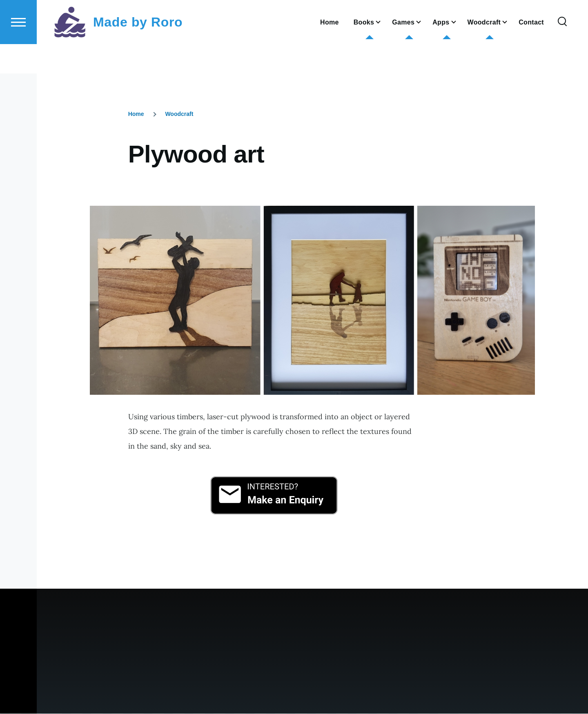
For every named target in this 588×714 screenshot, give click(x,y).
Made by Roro (138, 51)
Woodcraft (179, 114)
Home (136, 114)
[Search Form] (562, 51)
